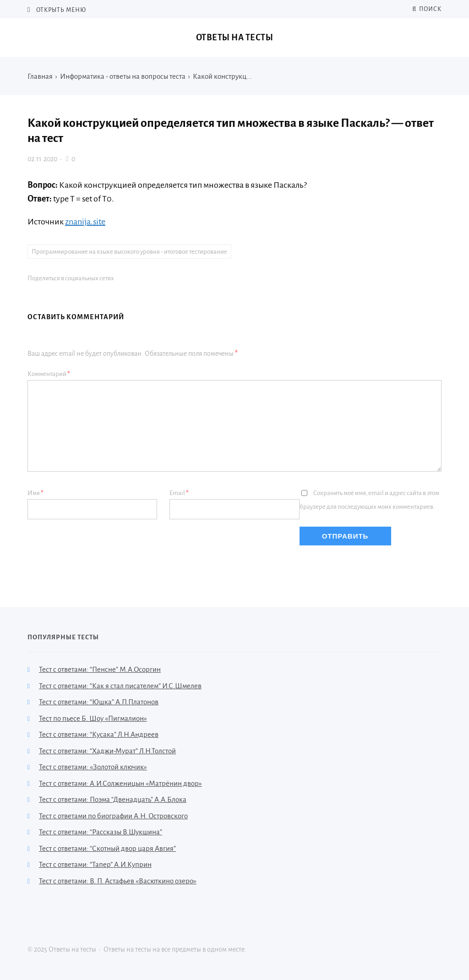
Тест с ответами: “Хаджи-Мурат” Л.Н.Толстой (107, 751)
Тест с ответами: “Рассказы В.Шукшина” (101, 832)
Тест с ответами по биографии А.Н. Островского (113, 816)
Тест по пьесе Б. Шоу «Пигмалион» (93, 718)
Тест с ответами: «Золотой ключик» (93, 767)
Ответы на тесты (235, 38)
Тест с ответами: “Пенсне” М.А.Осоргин (100, 669)
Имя (35, 493)
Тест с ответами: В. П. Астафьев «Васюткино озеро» (118, 881)
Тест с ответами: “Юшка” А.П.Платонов (99, 702)
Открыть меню (60, 10)
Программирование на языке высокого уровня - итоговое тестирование (129, 252)
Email (179, 493)
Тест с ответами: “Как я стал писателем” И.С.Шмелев (120, 686)
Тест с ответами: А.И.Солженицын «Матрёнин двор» (120, 783)
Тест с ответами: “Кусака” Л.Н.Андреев (99, 734)
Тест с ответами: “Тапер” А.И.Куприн (95, 864)
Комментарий (49, 374)
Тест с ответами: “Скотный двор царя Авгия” (107, 848)
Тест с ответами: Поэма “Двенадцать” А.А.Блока (113, 799)
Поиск (427, 9)
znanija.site (85, 222)
